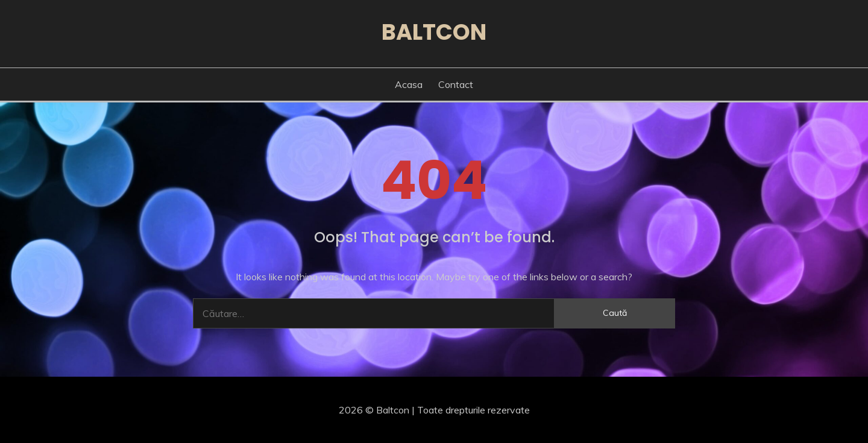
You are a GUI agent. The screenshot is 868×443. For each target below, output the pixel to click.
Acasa (409, 84)
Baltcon (434, 32)
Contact (456, 84)
